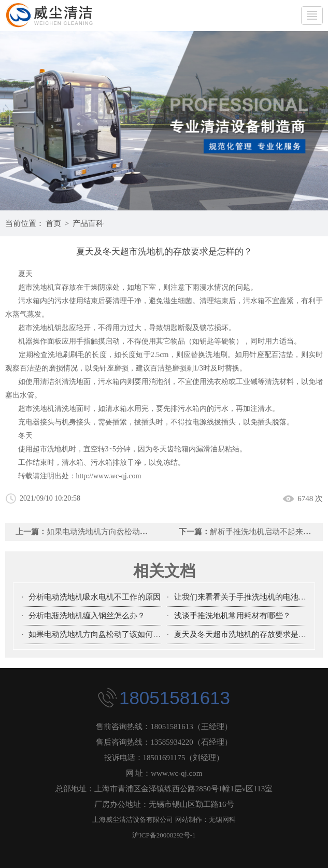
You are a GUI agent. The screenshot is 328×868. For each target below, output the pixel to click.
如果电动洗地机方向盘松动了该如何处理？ (120, 532)
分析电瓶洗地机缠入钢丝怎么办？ (87, 616)
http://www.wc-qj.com (109, 476)
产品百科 (88, 223)
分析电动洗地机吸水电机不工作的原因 (95, 597)
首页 (53, 223)
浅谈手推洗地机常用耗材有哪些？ (232, 616)
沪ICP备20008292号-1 (164, 835)
